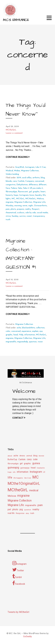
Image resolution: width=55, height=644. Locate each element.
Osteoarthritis (40, 206)
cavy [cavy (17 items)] (29, 459)
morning (18, 206)
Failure (14, 188)
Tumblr (17, 576)
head (16, 335)
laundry (38, 195)
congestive (11, 185)
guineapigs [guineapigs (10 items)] (25, 468)
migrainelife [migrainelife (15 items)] (31, 505)
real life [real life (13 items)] (11, 513)
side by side (31, 213)
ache (19, 328)
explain (35, 331)
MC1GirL (20, 199)
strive (8, 216)
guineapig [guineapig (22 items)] (13, 467)
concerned (39, 181)
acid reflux (27, 178)
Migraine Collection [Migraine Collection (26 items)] (20, 501)
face (8, 188)
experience (26, 331)
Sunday (15, 216)
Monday (10, 206)
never (25, 206)
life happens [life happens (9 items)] (18, 478)
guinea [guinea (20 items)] (36, 463)
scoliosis (21, 213)
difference (33, 185)
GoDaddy (27, 636)
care (15, 181)
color (8, 331)
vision (40, 342)
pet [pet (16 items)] (9, 509)
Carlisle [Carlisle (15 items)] (22, 459)
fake (20, 188)
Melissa (40, 199)
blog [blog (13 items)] (35, 456)
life (44, 195)
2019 (19, 178)
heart (43, 192)
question (33, 342)
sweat (29, 216)
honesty (9, 195)
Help (21, 335)
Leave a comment (14, 133)
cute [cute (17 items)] (35, 459)
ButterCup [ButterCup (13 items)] (12, 459)
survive (22, 216)
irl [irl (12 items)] (44, 472)
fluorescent (23, 192)
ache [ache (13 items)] (16, 456)
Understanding (12, 174)
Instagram (30, 167)
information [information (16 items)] (23, 472)
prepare (21, 209)
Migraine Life (39, 202)
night (31, 206)
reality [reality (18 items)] (36, 509)
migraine (10, 202)
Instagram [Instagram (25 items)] (36, 472)
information (30, 335)
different (43, 185)
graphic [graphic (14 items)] (27, 463)
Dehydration (22, 185)
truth (8, 220)
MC (13, 199)
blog (43, 178)
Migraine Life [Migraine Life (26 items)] (16, 505)
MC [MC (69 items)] (35, 477)
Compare (30, 181)
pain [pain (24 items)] (40, 505)
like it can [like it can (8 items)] (28, 478)
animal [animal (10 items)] (29, 456)
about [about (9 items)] (10, 456)
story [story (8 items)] (27, 513)
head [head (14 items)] (33, 468)
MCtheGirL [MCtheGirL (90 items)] (18, 490)
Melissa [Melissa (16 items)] (12, 496)
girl (30, 192)
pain (8, 209)
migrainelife (11, 342)
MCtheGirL (11, 130)
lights (8, 199)
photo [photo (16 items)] (15, 509)
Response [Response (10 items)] (20, 513)
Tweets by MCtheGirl (18, 612)
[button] (51, 20)
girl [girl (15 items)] (21, 463)
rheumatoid (11, 213)
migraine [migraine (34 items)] (23, 496)
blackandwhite (28, 328)
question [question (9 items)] (28, 510)
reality (28, 209)
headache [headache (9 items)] (41, 468)
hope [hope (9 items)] (10, 472)
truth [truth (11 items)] (32, 513)
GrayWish (20, 167)
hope (16, 195)
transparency (39, 216)
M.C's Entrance (16, 20)
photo (13, 209)
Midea (17, 171)
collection (40, 328)
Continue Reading (17, 157)
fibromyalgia (11, 192)
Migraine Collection (30, 171)
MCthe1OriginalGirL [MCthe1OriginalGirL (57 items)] (24, 483)
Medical (9, 171)
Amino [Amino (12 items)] (22, 456)
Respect (36, 209)
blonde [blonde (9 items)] (41, 456)
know (32, 195)
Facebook (19, 583)
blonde (9, 181)
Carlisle (21, 181)
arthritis (36, 178)
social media (42, 213)
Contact (18, 418)
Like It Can (41, 167)
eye (41, 331)
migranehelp (23, 342)
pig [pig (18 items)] (21, 509)
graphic (36, 192)
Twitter (18, 570)
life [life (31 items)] (10, 477)
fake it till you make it (33, 188)
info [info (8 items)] (14, 472)
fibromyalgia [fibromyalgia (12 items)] (13, 463)
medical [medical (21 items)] (34, 490)
